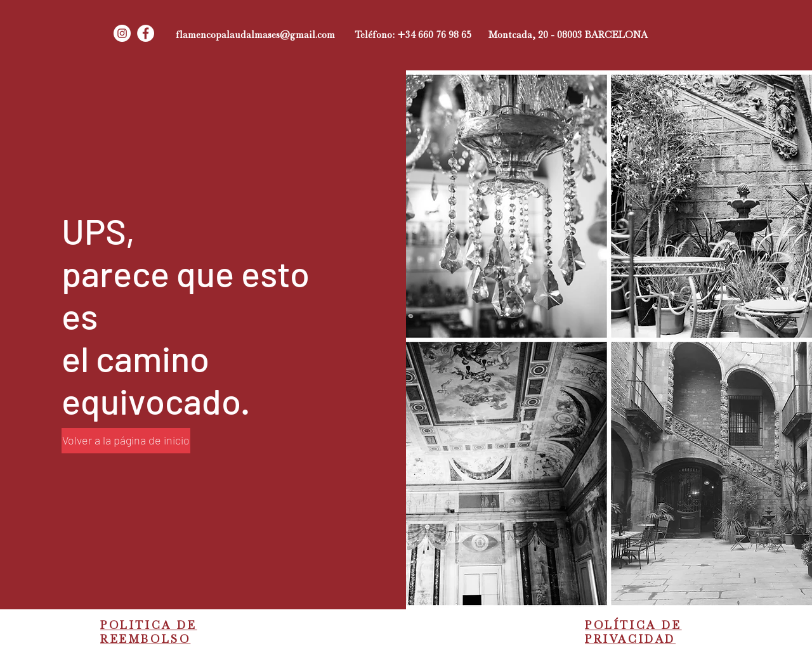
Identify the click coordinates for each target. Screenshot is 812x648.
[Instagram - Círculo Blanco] (122, 33)
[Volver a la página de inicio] (126, 441)
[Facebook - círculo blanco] (146, 33)
